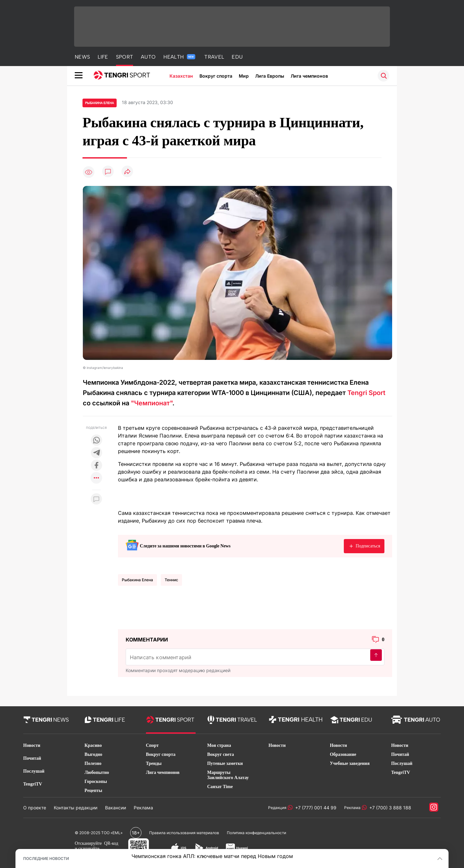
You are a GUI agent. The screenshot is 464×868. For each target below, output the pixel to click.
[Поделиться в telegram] (96, 453)
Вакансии (116, 808)
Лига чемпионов (309, 76)
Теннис (171, 580)
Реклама (143, 808)
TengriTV (33, 784)
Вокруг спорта (216, 76)
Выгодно (93, 754)
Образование (343, 754)
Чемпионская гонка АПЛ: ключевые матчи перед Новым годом (212, 856)
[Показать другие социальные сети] (96, 478)
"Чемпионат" (152, 403)
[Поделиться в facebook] (96, 466)
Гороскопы (96, 781)
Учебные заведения (350, 763)
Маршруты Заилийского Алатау (228, 775)
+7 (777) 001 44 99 (314, 808)
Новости (32, 745)
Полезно (93, 763)
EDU (237, 57)
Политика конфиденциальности (256, 833)
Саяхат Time (220, 787)
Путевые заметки (225, 763)
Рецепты (93, 791)
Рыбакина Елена (137, 580)
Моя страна (219, 745)
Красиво (93, 745)
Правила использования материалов (184, 833)
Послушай (34, 771)
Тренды (154, 763)
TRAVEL (214, 57)
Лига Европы (270, 76)
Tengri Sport (366, 393)
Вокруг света (221, 754)
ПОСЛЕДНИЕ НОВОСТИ (46, 858)
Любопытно (97, 772)
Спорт (152, 745)
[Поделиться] (127, 172)
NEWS (82, 57)
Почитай (32, 758)
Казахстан (181, 76)
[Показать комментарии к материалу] (96, 500)
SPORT (125, 57)
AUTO (148, 57)
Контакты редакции (76, 808)
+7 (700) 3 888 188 (389, 808)
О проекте (35, 808)
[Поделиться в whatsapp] (96, 441)
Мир (244, 76)
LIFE (103, 57)
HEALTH (179, 57)
